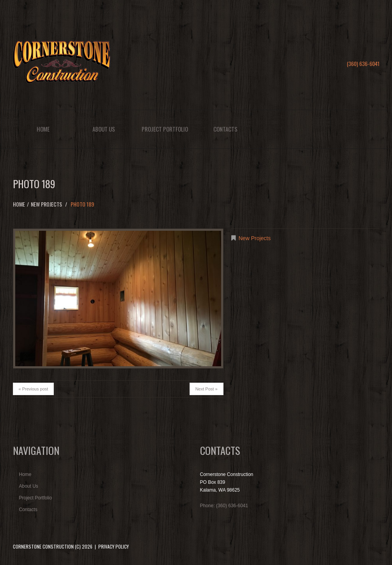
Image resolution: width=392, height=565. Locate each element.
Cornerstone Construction (43, 546)
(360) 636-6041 (363, 63)
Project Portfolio (165, 129)
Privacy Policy (114, 546)
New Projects (46, 204)
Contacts (225, 129)
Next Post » (207, 389)
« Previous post (34, 389)
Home (43, 129)
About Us (104, 129)
